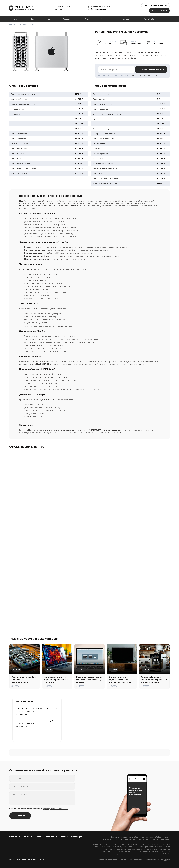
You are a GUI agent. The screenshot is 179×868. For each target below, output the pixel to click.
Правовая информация (71, 837)
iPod (48, 19)
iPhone (15, 19)
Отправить (20, 816)
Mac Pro (104, 19)
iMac (87, 19)
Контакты (29, 837)
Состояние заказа (159, 10)
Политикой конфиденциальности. (157, 862)
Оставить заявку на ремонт (151, 70)
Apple (19, 24)
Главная (12, 24)
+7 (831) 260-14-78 (97, 9)
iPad (33, 19)
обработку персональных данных (145, 75)
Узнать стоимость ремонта (155, 6)
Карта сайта (51, 837)
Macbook (66, 19)
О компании (15, 837)
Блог (39, 837)
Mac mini (125, 19)
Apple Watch (149, 19)
